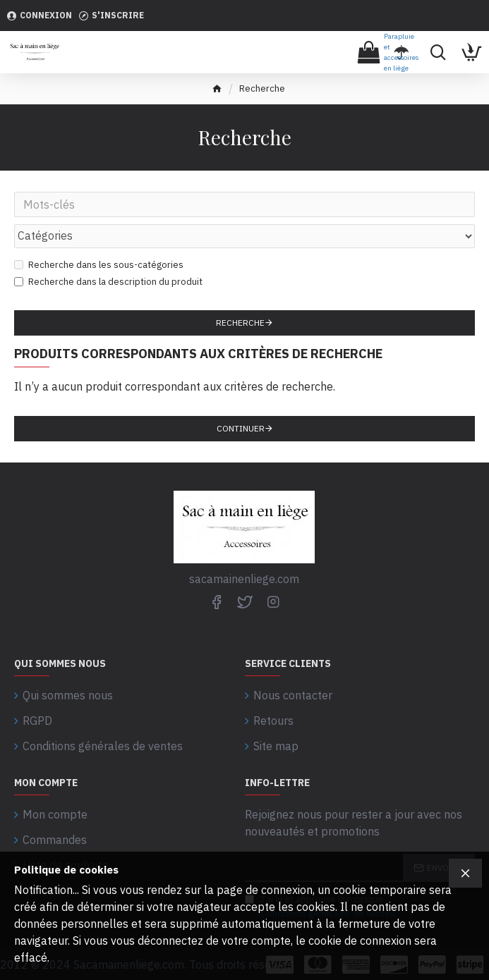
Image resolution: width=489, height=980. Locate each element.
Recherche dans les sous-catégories (99, 265)
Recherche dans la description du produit (108, 282)
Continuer (241, 428)
